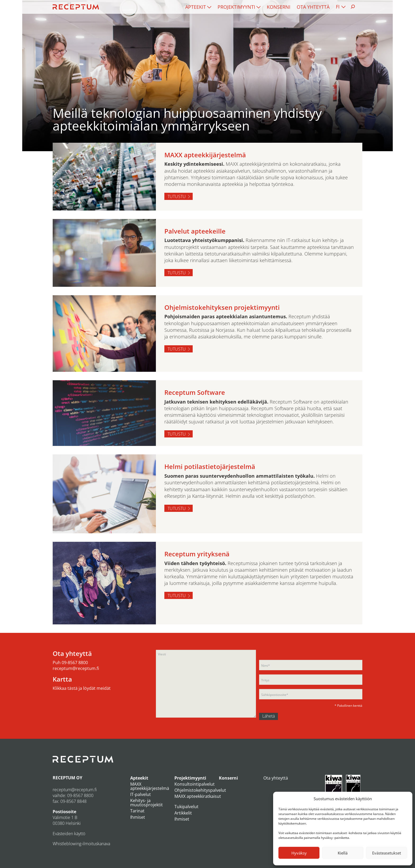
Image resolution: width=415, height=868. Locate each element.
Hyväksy (299, 853)
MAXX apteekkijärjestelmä (150, 786)
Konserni (279, 7)
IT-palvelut (141, 794)
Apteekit (196, 7)
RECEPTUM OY (67, 778)
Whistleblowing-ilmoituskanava (81, 844)
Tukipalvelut (186, 807)
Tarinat (137, 811)
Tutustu (177, 196)
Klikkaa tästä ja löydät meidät (82, 688)
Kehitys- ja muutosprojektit (146, 803)
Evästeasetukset (387, 853)
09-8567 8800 (75, 663)
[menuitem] (198, 7)
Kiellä (343, 853)
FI (338, 7)
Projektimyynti (236, 7)
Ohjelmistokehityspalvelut (200, 790)
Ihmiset (138, 817)
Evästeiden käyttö (69, 834)
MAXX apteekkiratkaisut (198, 796)
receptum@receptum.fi (76, 668)
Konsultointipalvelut (195, 784)
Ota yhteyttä (313, 7)
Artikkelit (183, 813)
